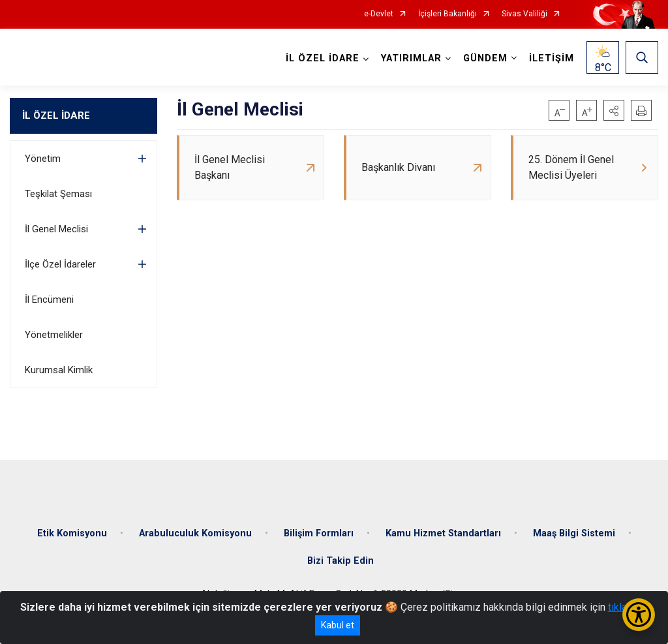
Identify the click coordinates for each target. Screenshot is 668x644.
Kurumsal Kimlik (59, 370)
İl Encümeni (49, 299)
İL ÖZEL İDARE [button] (323, 58)
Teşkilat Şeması (58, 194)
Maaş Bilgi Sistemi (574, 533)
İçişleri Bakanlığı (448, 14)
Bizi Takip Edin (341, 561)
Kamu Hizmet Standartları (443, 533)
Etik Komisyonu (72, 533)
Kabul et (338, 625)
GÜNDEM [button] (485, 58)
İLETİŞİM (552, 58)
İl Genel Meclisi (56, 229)
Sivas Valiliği (524, 14)
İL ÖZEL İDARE (56, 115)
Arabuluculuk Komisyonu (195, 533)
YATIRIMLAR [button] (411, 58)
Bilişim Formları (319, 533)
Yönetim (43, 159)
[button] (614, 110)
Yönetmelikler (54, 335)
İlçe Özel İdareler (60, 264)
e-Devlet (379, 14)
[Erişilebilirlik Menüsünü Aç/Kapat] (639, 615)
